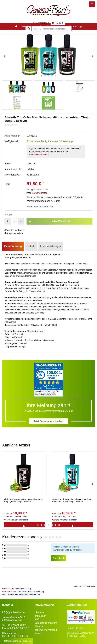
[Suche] (28, 29)
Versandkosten (40, 193)
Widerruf (39, 626)
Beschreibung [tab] (13, 246)
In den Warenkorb (50, 221)
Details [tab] (31, 246)
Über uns (39, 612)
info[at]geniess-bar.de (13, 612)
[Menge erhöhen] (8, 221)
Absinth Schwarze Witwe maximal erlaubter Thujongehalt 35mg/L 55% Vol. (24, 500)
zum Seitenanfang (73, 585)
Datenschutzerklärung (46, 623)
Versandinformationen (39, 155)
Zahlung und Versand (46, 630)
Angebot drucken (14, 233)
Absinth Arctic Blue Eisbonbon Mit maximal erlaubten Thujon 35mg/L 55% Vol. (72, 500)
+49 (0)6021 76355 (16, 625)
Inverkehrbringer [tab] (51, 246)
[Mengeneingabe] (14, 221)
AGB (37, 619)
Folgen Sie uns (75, 628)
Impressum (40, 616)
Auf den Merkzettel (14, 230)
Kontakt (39, 633)
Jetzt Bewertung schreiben (48, 421)
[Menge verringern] (21, 221)
